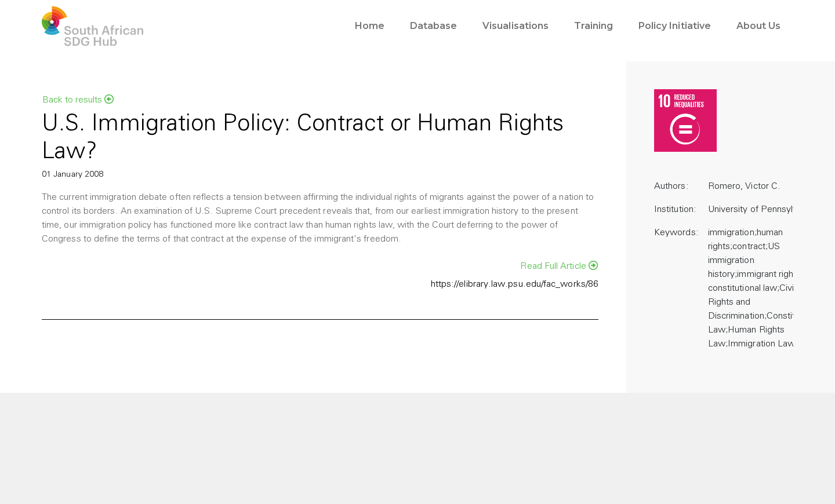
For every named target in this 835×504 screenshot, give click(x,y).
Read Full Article (559, 266)
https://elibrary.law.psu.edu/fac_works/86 (515, 284)
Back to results (78, 100)
